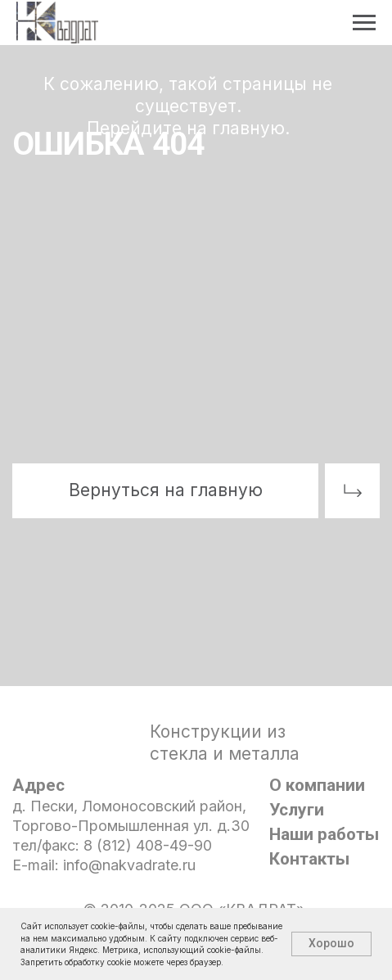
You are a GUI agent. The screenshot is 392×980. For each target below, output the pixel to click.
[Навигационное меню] (364, 23)
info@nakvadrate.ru (129, 865)
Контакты (309, 859)
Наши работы (324, 834)
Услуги (297, 810)
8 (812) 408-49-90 (148, 845)
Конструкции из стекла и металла (225, 743)
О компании (317, 785)
